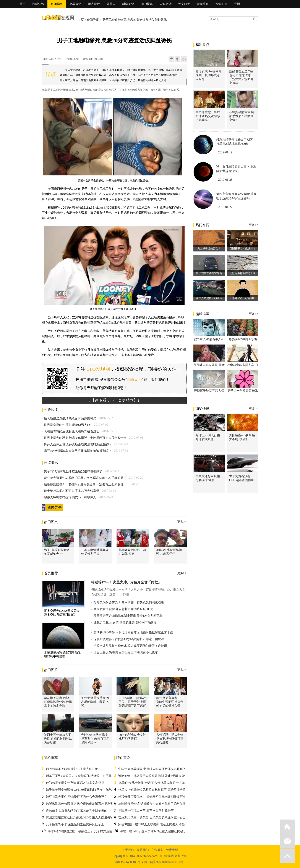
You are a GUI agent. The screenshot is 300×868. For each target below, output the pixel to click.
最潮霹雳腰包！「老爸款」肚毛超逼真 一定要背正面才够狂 (84, 484)
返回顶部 (287, 856)
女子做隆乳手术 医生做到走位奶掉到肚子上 (75, 824)
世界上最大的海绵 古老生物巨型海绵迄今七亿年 (126, 653)
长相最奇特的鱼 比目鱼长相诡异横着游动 (72, 431)
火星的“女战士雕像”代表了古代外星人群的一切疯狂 (153, 783)
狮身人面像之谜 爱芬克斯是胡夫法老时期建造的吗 (78, 444)
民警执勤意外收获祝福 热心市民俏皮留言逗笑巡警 (80, 804)
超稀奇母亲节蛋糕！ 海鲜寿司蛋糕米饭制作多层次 (152, 797)
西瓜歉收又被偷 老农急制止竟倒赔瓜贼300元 (124, 609)
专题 (237, 4)
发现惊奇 (203, 4)
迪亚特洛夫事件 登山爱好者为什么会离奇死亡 (77, 797)
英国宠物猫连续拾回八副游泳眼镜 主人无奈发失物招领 (83, 817)
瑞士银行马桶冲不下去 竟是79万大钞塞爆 (72, 491)
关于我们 (128, 850)
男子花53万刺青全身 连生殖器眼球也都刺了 (73, 471)
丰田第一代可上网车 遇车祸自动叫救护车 (146, 811)
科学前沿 (128, 4)
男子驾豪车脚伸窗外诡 (209, 273)
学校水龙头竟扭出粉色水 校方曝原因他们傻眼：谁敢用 (130, 646)
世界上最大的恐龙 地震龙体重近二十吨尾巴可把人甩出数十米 (85, 438)
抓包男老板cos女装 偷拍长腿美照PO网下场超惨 (125, 622)
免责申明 (172, 850)
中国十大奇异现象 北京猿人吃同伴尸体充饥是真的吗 (154, 769)
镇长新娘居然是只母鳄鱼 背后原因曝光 (70, 418)
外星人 (111, 4)
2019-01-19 (225, 152)
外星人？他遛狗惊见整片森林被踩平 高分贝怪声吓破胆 (155, 790)
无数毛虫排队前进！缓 (243, 273)
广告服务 (157, 850)
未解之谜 (165, 4)
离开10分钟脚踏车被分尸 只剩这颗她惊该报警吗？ (78, 451)
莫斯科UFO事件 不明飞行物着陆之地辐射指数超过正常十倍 (133, 632)
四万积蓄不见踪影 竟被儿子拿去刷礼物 (72, 769)
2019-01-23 (225, 180)
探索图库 (221, 4)
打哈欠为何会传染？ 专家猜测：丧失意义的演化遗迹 (129, 602)
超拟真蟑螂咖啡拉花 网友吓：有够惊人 (70, 497)
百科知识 (38, 4)
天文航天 (184, 4)
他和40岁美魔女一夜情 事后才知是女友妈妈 (75, 783)
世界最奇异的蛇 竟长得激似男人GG (68, 425)
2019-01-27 (225, 207)
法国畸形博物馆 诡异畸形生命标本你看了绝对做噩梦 (154, 804)
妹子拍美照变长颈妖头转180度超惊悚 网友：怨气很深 (82, 790)
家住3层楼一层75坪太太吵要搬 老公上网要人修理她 (153, 824)
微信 (287, 841)
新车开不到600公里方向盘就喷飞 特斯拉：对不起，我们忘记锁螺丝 (91, 776)
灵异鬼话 (75, 4)
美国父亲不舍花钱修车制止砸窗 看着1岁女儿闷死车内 (130, 616)
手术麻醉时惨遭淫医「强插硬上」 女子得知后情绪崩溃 (85, 831)
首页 (23, 4)
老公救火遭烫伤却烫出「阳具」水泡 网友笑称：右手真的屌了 (85, 478)
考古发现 (94, 4)
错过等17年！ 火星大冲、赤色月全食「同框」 (126, 582)
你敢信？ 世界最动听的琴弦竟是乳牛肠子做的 (77, 811)
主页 (81, 20)
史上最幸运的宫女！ (209, 248)
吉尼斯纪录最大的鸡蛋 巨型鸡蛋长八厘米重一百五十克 (155, 817)
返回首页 (287, 827)
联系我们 (143, 850)
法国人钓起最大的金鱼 (209, 298)
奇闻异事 (57, 4)
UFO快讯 (147, 4)
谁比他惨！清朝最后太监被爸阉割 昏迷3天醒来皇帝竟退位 (157, 776)
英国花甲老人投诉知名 (243, 248)
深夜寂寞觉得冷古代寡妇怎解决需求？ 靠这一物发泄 (129, 639)
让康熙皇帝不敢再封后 (243, 298)
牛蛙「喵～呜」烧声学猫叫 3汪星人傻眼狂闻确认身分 (156, 831)
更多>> (182, 522)
